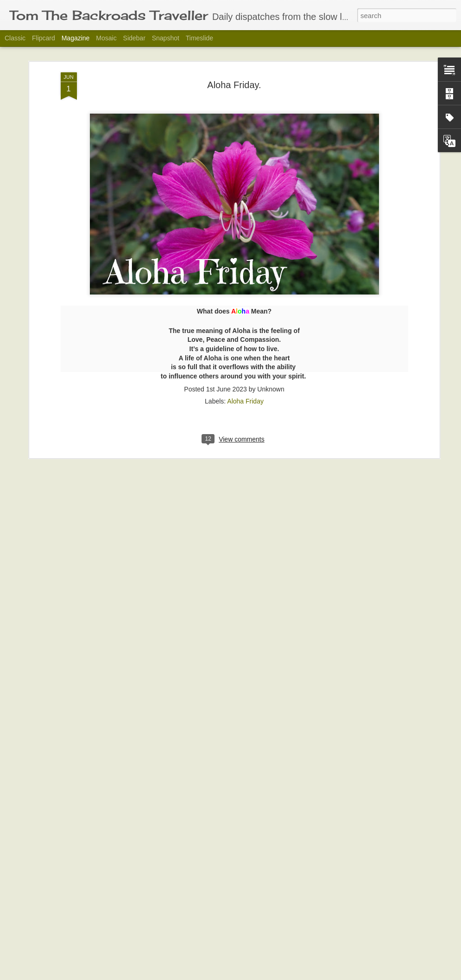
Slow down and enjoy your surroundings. (210, 970)
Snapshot (166, 38)
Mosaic (106, 38)
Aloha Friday (245, 350)
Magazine (76, 38)
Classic (15, 38)
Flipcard (44, 38)
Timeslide (199, 38)
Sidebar (134, 38)
